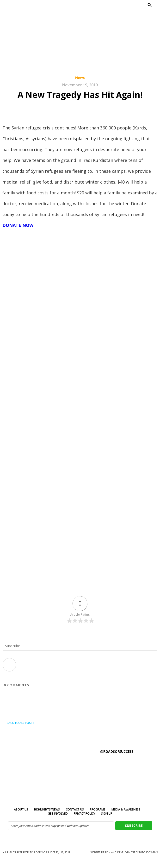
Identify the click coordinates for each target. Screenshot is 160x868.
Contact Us (75, 809)
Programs (98, 809)
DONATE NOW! (18, 225)
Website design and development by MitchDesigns (124, 852)
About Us (21, 809)
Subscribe (134, 826)
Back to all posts (18, 723)
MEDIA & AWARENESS (126, 809)
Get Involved (58, 814)
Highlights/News (47, 809)
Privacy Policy (84, 814)
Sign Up (107, 814)
